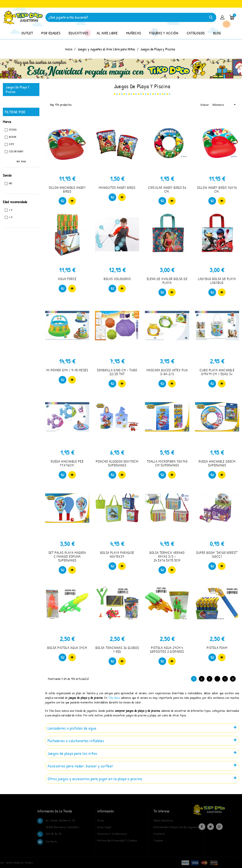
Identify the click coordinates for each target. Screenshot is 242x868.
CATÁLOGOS (196, 33)
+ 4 (11, 210)
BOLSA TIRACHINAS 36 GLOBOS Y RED (117, 650)
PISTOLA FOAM (217, 648)
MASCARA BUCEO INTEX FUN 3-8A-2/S (167, 372)
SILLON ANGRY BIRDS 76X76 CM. (217, 190)
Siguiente (233, 679)
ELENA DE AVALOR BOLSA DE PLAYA (167, 281)
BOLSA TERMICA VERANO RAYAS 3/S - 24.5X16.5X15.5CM (167, 556)
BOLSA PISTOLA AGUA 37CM (67, 648)
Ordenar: (205, 105)
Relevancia (225, 105)
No (11, 183)
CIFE (12, 144)
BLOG (217, 33)
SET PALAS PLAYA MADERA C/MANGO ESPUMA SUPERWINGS (67, 556)
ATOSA (13, 130)
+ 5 (11, 217)
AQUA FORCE (67, 279)
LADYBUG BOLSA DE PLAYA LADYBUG (217, 281)
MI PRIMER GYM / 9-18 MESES (67, 370)
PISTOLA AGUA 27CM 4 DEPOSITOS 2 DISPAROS (167, 650)
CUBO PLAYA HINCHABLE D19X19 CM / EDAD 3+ (217, 372)
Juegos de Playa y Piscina (18, 89)
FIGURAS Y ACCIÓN (164, 33)
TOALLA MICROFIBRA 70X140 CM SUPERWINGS (167, 463)
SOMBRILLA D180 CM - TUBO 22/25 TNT (117, 372)
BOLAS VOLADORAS (117, 279)
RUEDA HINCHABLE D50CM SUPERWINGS (217, 463)
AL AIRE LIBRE (107, 33)
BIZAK (13, 137)
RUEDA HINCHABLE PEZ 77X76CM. (67, 463)
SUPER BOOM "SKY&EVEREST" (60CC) (217, 555)
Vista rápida (72, 201)
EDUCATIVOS (78, 33)
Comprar (63, 201)
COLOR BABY (16, 151)
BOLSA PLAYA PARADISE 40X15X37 (117, 555)
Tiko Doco (114, 698)
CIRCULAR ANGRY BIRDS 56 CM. (167, 190)
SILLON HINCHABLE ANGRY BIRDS (67, 190)
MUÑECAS (134, 33)
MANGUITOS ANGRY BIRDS (117, 188)
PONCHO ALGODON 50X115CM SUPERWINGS (117, 463)
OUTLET (27, 33)
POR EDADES (51, 33)
